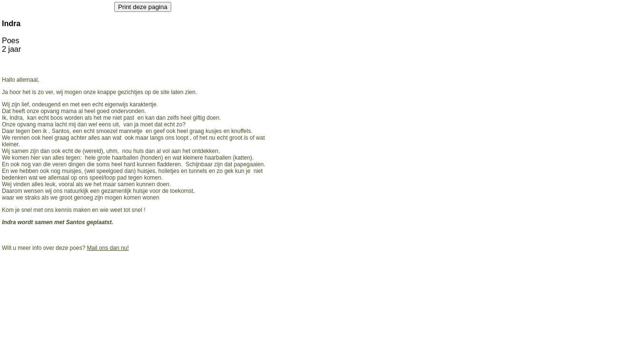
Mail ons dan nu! (108, 248)
